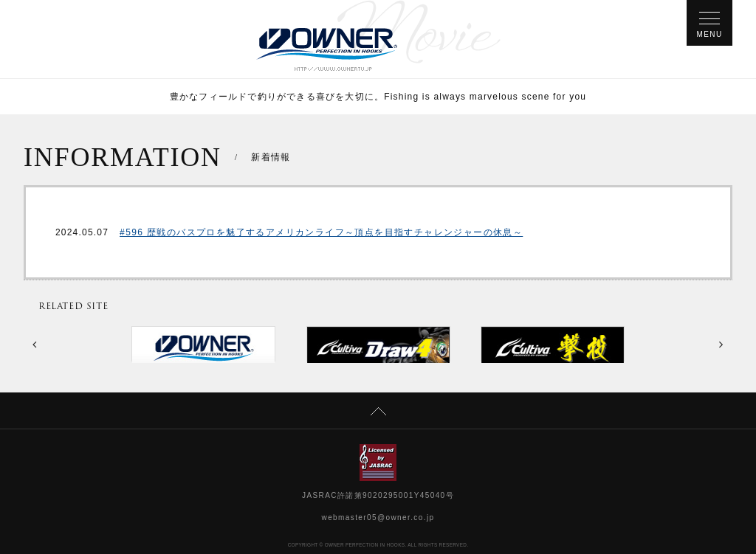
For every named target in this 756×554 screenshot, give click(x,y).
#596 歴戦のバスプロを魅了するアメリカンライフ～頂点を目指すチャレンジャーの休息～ (321, 232)
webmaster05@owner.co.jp (378, 517)
